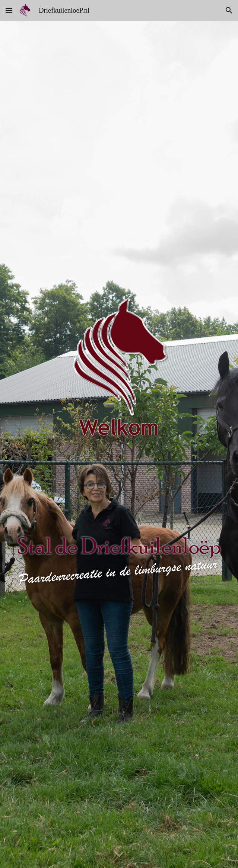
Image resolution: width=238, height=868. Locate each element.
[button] (9, 10)
